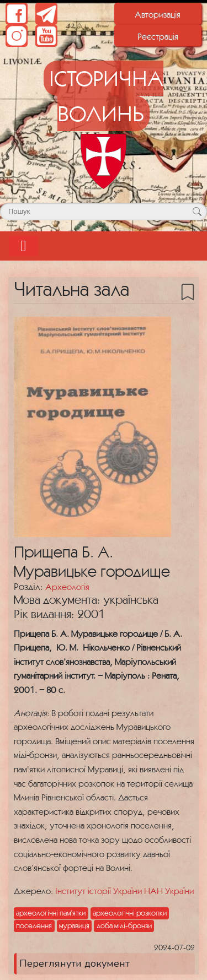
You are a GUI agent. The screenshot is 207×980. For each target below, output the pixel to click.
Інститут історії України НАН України (124, 891)
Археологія (67, 587)
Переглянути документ (75, 963)
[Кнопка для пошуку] (197, 212)
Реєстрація (158, 36)
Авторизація (158, 14)
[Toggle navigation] (23, 246)
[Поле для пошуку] (104, 212)
